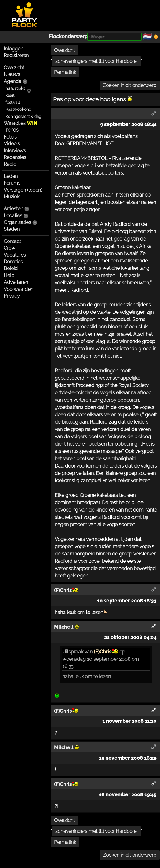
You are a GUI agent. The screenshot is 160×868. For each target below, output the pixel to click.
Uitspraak (73, 652)
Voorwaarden (18, 289)
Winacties (20, 123)
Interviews (15, 151)
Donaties (13, 262)
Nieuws (12, 74)
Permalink (65, 72)
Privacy (12, 296)
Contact (12, 241)
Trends (11, 130)
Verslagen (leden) (23, 190)
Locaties (13, 216)
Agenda (13, 81)
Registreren (16, 55)
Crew (9, 248)
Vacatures (15, 255)
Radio (10, 164)
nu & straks (15, 88)
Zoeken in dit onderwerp (130, 85)
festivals (13, 102)
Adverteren (16, 282)
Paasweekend (18, 109)
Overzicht (14, 68)
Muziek (11, 197)
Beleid (11, 268)
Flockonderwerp (68, 36)
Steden (12, 229)
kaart (10, 95)
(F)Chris (106, 652)
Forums (12, 183)
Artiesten (13, 209)
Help (9, 275)
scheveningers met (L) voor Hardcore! (96, 61)
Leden (11, 176)
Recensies (15, 157)
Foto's (10, 137)
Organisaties (17, 222)
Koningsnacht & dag (23, 116)
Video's (12, 144)
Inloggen (13, 49)
